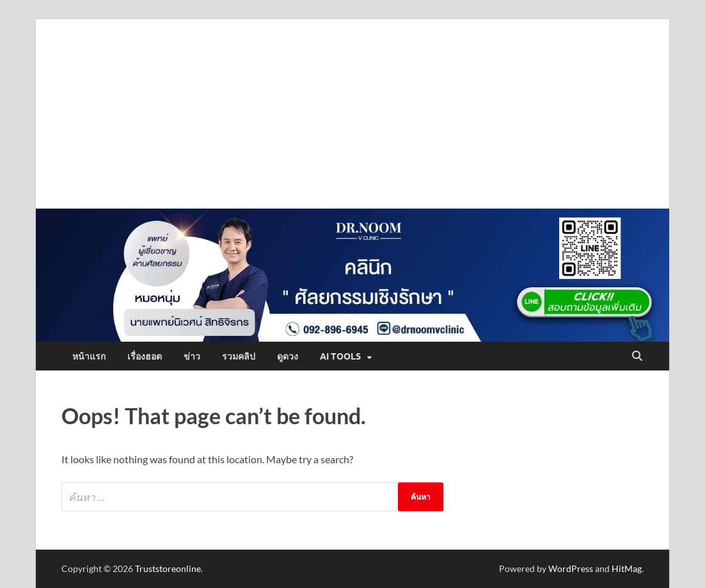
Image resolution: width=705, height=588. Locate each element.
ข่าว (192, 356)
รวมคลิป (239, 356)
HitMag (627, 568)
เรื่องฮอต (145, 356)
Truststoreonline (168, 568)
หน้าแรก (89, 356)
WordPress (571, 568)
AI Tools (340, 356)
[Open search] (637, 356)
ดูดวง (288, 356)
